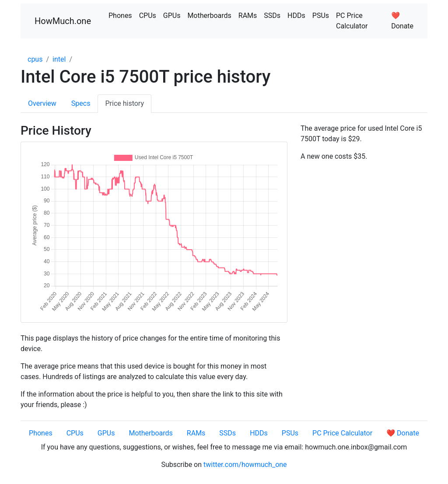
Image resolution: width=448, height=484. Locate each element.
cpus (35, 59)
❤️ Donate (402, 21)
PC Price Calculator (352, 21)
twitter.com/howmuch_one (245, 465)
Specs (81, 103)
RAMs (248, 16)
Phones (120, 16)
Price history (124, 103)
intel (59, 59)
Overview (42, 103)
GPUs (172, 16)
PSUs (321, 16)
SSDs (272, 16)
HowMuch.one (63, 21)
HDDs (296, 16)
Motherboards (209, 16)
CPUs (148, 16)
